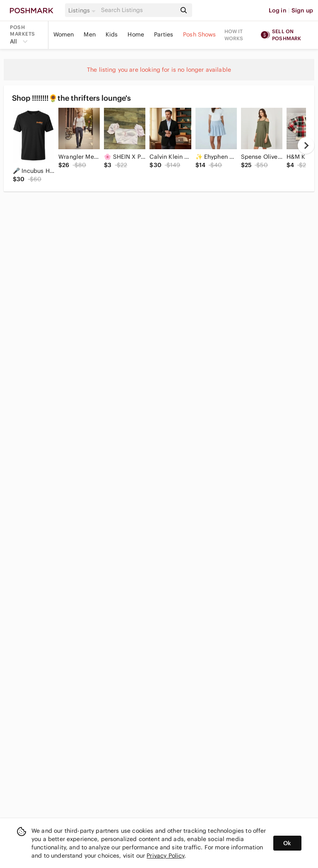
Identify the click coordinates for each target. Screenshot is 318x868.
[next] (306, 145)
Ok (287, 843)
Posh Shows (200, 34)
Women (64, 34)
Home (136, 34)
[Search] (138, 10)
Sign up (302, 10)
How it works (234, 35)
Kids (112, 34)
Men (89, 34)
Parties (164, 34)
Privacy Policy (165, 856)
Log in (278, 10)
